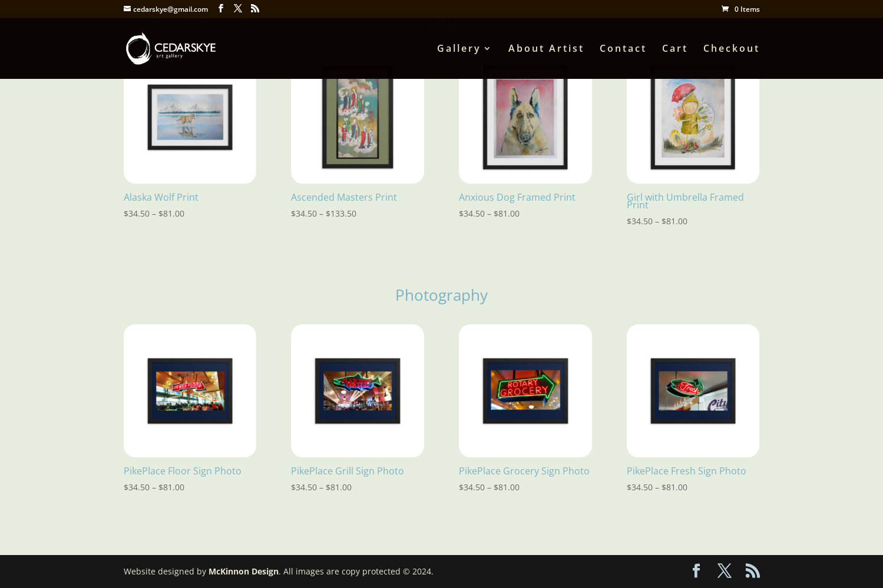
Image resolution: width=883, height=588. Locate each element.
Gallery (459, 49)
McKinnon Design (244, 571)
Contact (623, 49)
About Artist (546, 49)
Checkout (732, 49)
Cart (675, 49)
